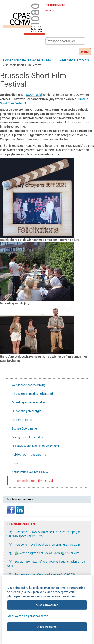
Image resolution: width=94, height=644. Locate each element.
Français (83, 60)
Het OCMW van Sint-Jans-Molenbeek (36, 446)
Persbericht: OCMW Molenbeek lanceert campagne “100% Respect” (43, 534)
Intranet (50, 11)
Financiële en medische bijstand (32, 394)
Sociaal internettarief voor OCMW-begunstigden (46, 564)
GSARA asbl (34, 95)
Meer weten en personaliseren (28, 616)
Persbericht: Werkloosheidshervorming (47, 545)
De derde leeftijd (22, 420)
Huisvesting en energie (26, 411)
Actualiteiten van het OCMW (32, 60)
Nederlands (67, 60)
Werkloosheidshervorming (29, 385)
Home (7, 60)
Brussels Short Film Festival (35, 481)
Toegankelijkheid (55, 5)
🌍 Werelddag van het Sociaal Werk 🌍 (47, 553)
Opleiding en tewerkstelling (29, 402)
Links (15, 463)
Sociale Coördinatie (24, 428)
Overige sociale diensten (27, 437)
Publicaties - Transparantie (29, 455)
